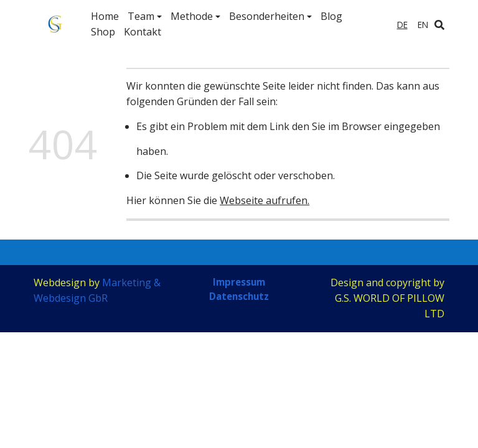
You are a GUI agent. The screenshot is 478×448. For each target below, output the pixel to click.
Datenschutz (239, 297)
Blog (331, 16)
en (423, 25)
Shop (103, 32)
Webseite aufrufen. (265, 200)
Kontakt (143, 32)
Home (105, 16)
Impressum (239, 282)
